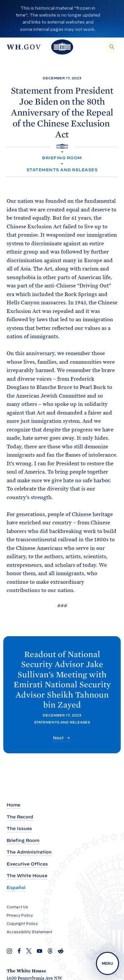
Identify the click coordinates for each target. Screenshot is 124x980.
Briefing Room (62, 158)
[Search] (112, 47)
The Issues (19, 829)
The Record (20, 817)
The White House (27, 876)
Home (13, 805)
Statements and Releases (62, 170)
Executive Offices (27, 864)
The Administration (29, 852)
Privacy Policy (20, 915)
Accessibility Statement (29, 932)
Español (16, 888)
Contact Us (17, 907)
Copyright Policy (22, 924)
